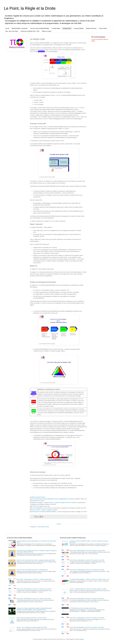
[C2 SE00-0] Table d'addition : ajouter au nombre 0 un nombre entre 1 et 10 (89, 579)
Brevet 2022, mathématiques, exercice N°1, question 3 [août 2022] (34, 579)
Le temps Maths (56, 28)
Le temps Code (67, 28)
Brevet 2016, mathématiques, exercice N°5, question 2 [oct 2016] (34, 589)
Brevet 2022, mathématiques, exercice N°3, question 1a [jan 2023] (87, 551)
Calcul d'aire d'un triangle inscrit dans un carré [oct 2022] (31, 618)
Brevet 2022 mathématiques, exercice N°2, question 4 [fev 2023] (87, 599)
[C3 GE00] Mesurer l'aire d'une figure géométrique (83, 608)
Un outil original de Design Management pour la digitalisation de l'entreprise (54, 499)
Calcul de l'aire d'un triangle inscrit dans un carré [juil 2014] (32, 570)
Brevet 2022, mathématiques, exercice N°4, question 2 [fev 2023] (87, 618)
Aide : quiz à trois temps (12, 31)
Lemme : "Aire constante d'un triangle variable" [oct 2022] (32, 627)
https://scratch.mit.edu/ (38, 497)
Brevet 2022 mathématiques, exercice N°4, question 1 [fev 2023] (87, 627)
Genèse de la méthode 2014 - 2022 (30, 31)
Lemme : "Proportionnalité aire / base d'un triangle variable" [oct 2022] (88, 589)
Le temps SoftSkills (78, 28)
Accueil (7, 28)
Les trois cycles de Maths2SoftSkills (40, 28)
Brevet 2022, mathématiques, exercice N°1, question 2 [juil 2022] (34, 599)
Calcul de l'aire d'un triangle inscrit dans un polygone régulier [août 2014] (36, 560)
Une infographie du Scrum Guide (42, 508)
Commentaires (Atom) (43, 527)
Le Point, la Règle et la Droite (30, 8)
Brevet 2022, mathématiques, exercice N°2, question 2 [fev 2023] (87, 570)
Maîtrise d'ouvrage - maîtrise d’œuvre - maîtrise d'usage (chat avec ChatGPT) (54, 502)
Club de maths (103, 28)
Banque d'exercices (91, 28)
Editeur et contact (47, 31)
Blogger (82, 639)
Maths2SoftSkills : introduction (20, 28)
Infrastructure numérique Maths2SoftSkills (44, 512)
